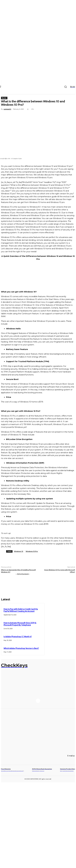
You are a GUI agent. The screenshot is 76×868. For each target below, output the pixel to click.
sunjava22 (7, 109)
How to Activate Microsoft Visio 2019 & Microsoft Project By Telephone (20, 624)
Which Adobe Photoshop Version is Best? (21, 648)
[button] (66, 87)
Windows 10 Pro (32, 551)
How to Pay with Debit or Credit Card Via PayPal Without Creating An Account (21, 610)
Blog (4, 98)
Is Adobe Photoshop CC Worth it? (18, 637)
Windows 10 (19, 551)
